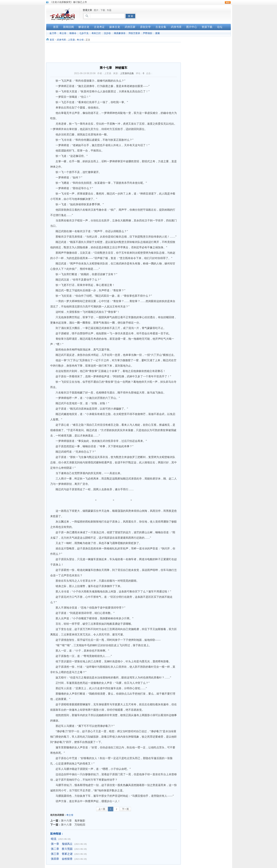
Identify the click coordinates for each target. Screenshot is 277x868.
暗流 (54, 839)
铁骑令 (73, 33)
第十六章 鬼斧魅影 (73, 821)
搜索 (158, 33)
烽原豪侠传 (120, 33)
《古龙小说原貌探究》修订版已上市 (68, 2)
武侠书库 (61, 40)
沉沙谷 (107, 33)
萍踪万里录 (134, 33)
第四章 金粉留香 (62, 859)
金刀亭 (53, 33)
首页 (52, 40)
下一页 (125, 809)
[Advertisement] (186, 14)
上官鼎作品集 (127, 73)
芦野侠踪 (148, 33)
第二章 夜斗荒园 (62, 849)
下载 (103, 10)
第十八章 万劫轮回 (73, 825)
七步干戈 (84, 33)
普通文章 (87, 10)
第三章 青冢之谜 (62, 854)
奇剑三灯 (96, 33)
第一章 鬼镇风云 (62, 844)
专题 (109, 10)
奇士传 (63, 33)
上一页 (102, 809)
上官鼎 (71, 40)
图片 (96, 10)
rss (228, 2)
